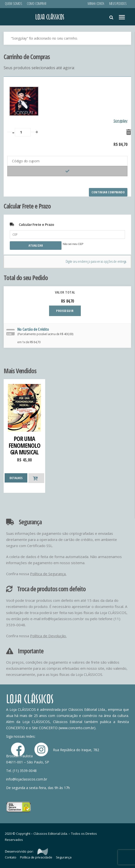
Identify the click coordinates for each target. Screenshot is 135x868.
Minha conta (96, 4)
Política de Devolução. (48, 636)
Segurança (64, 857)
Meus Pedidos (118, 4)
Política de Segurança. (48, 574)
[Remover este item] (125, 131)
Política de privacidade (36, 857)
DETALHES (16, 478)
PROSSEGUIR (65, 311)
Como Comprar (36, 4)
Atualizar (36, 246)
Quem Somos (13, 4)
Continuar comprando (108, 192)
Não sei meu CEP (73, 244)
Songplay (120, 121)
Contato (11, 857)
